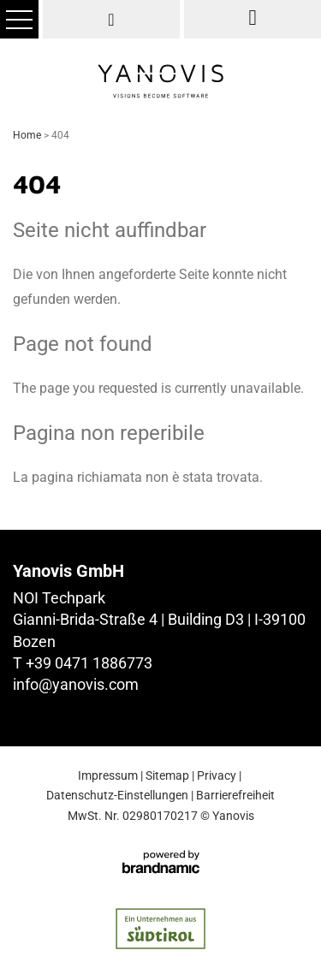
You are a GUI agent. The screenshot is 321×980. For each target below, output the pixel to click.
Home (28, 135)
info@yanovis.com (76, 684)
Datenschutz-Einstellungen (117, 795)
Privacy (217, 775)
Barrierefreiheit (235, 795)
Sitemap (167, 775)
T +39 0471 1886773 (83, 663)
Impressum (108, 775)
